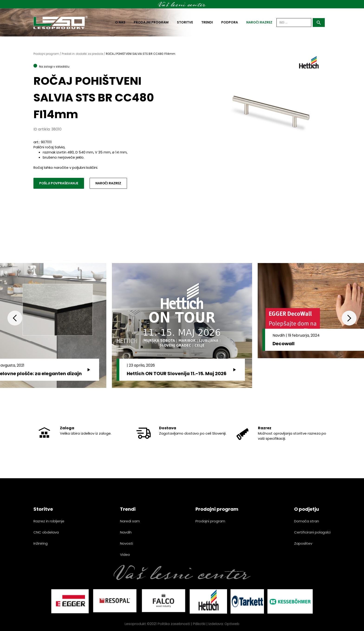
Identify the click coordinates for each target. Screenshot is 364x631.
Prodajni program (151, 22)
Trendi (207, 22)
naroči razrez (259, 22)
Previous (15, 318)
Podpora (230, 22)
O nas (120, 22)
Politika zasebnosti (174, 624)
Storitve (185, 22)
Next (349, 318)
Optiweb (232, 624)
